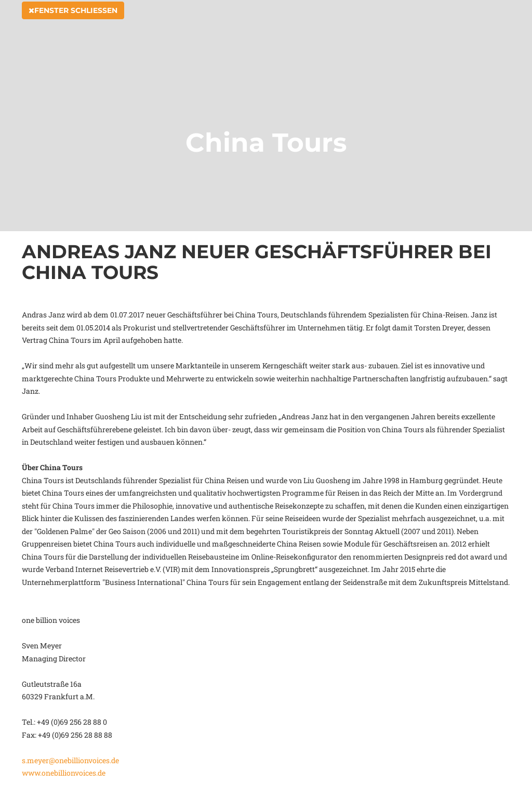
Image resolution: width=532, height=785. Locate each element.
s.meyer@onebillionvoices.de (70, 760)
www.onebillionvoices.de (64, 773)
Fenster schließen (73, 22)
